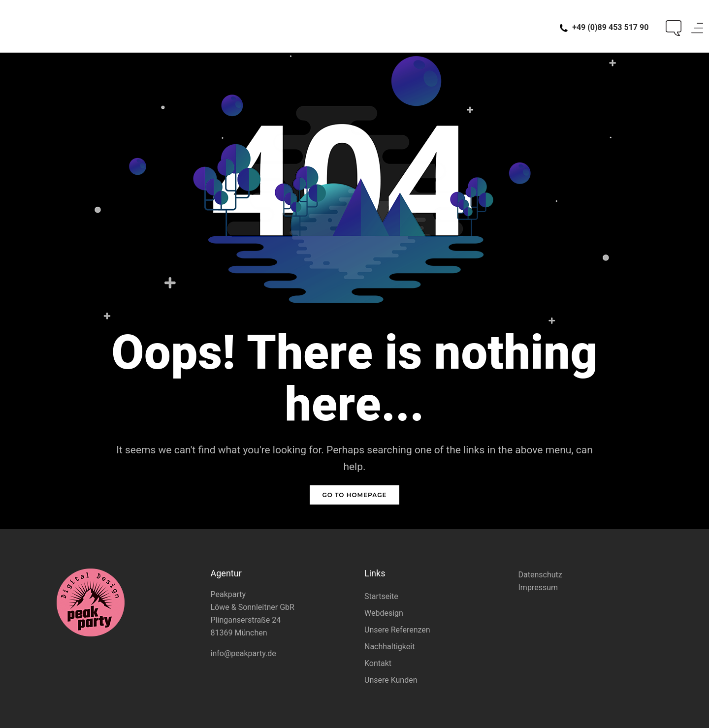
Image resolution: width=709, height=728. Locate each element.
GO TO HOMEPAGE (355, 495)
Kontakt (378, 663)
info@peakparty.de (243, 653)
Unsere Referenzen (397, 630)
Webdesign (384, 613)
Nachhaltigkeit (389, 647)
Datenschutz (540, 575)
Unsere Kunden (391, 680)
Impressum (538, 587)
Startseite (381, 596)
